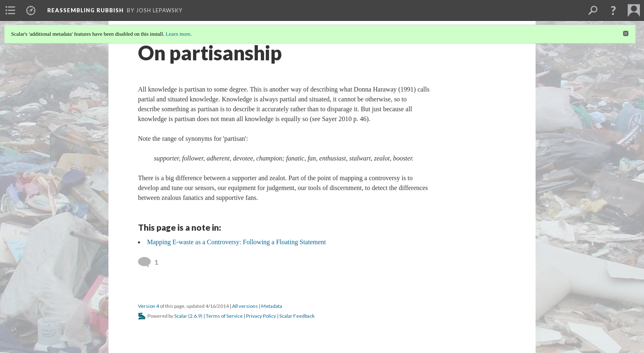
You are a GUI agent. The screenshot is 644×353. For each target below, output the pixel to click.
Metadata (272, 306)
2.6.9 (195, 316)
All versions (245, 306)
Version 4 (148, 306)
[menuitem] (10, 10)
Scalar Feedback (297, 316)
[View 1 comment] (149, 262)
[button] (613, 10)
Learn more (178, 34)
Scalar (181, 316)
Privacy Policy (261, 316)
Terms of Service (224, 316)
